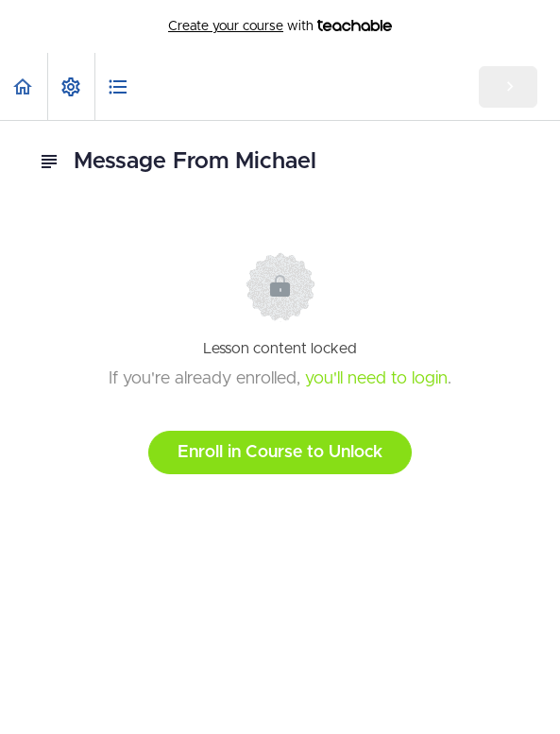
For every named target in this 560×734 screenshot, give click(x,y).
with (280, 26)
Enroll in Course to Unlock (280, 452)
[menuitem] (71, 86)
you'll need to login (376, 379)
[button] (24, 86)
